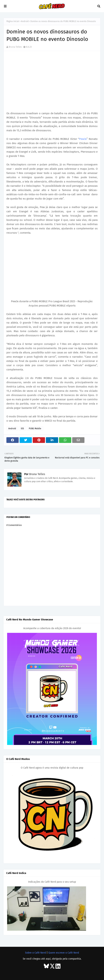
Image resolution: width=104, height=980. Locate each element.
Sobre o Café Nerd (35, 953)
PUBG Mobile (35, 429)
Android (25, 21)
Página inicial (13, 21)
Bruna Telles (15, 47)
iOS (22, 429)
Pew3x (83, 139)
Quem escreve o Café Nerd (64, 953)
